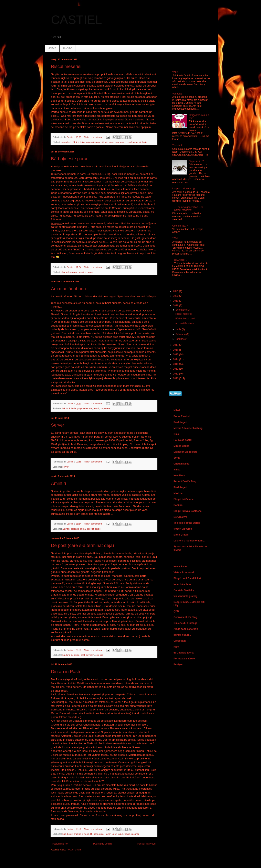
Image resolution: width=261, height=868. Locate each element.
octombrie (182, 310)
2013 (176, 364)
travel (127, 834)
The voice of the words (187, 523)
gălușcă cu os (93, 142)
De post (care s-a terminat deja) (82, 545)
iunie (179, 329)
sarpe (98, 529)
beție (74, 408)
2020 (176, 296)
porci (91, 272)
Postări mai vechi (147, 844)
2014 (175, 238)
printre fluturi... (182, 635)
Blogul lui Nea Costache (187, 511)
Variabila (177, 94)
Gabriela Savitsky (184, 590)
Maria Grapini (181, 535)
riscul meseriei (134, 142)
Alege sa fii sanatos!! (186, 629)
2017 (176, 345)
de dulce (75, 655)
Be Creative (180, 517)
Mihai (177, 410)
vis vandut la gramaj (185, 596)
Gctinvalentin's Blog (185, 617)
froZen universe (183, 529)
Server (58, 425)
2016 (176, 350)
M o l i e (178, 493)
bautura (66, 655)
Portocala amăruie (184, 659)
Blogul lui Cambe (184, 499)
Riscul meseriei (66, 66)
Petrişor (178, 665)
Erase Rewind (182, 416)
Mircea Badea (181, 446)
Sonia (177, 458)
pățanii (104, 142)
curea (83, 529)
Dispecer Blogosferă (185, 452)
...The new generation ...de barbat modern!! (189, 209)
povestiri (90, 655)
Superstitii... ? (196, 161)
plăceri (112, 142)
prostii (97, 408)
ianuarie (181, 339)
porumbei (121, 142)
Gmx (176, 434)
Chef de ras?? (180, 226)
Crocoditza (180, 641)
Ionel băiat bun (182, 584)
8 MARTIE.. (181, 260)
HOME (52, 48)
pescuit (90, 529)
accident (66, 142)
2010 (176, 378)
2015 (176, 355)
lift (91, 834)
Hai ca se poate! (183, 440)
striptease (105, 408)
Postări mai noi (60, 844)
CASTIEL (76, 20)
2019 (176, 301)
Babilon (178, 505)
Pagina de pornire (103, 844)
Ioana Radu (180, 567)
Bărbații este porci (69, 159)
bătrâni (75, 142)
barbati (66, 272)
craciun (77, 834)
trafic (144, 142)
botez (70, 834)
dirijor (82, 142)
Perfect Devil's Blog (185, 481)
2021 (176, 291)
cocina (74, 272)
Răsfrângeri (180, 422)
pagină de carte (85, 408)
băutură (66, 408)
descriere (82, 272)
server (65, 467)
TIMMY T (177, 146)
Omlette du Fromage (185, 623)
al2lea (177, 470)
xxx (102, 655)
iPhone (86, 834)
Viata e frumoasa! (184, 572)
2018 (176, 306)
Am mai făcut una (68, 289)
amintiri (66, 529)
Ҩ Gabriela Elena (184, 653)
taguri (121, 834)
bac (64, 834)
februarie (181, 334)
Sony (114, 834)
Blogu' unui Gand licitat (187, 578)
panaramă (99, 834)
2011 (176, 374)
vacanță (135, 834)
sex (97, 655)
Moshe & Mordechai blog (188, 428)
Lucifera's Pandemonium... (189, 541)
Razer (108, 834)
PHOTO (67, 48)
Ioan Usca (179, 476)
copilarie (75, 529)
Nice (176, 647)
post (83, 655)
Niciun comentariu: (93, 137)
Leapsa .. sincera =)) (184, 189)
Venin (175, 72)
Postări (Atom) (75, 850)
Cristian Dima (181, 464)
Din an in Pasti (65, 672)
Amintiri (58, 483)
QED (176, 611)
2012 (176, 369)
